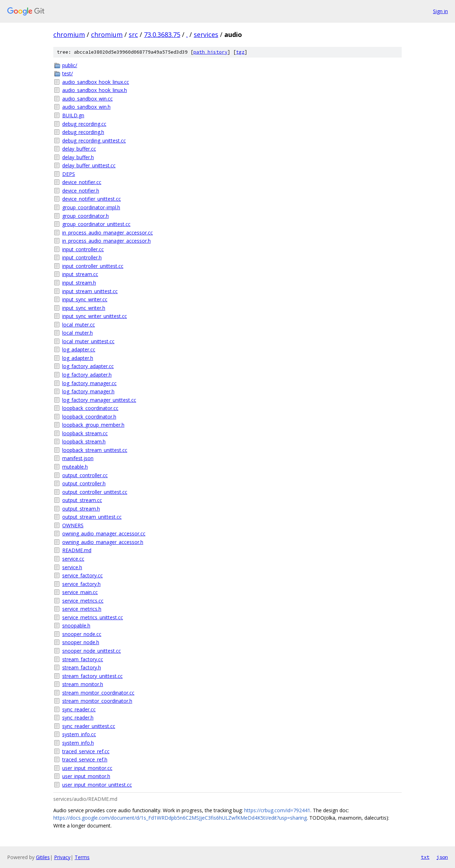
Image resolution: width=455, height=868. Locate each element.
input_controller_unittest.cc (93, 266)
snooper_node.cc (82, 634)
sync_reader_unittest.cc (89, 726)
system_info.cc (79, 734)
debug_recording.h (83, 132)
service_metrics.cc (83, 601)
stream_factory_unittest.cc (92, 676)
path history (210, 52)
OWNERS (73, 525)
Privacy (62, 857)
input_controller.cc (83, 249)
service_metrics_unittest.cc (93, 617)
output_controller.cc (85, 475)
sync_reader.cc (79, 709)
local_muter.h (77, 333)
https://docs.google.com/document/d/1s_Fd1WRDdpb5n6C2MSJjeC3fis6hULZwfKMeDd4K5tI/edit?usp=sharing (180, 818)
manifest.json (78, 458)
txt (425, 857)
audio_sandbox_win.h (86, 107)
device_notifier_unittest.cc (92, 199)
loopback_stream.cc (85, 433)
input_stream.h (79, 283)
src (133, 34)
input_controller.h (82, 257)
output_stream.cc (82, 500)
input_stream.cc (80, 274)
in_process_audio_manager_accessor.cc (108, 233)
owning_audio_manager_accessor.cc (104, 533)
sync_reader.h (78, 718)
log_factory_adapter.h (87, 375)
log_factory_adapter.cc (88, 366)
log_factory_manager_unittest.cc (99, 400)
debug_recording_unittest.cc (94, 141)
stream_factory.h (82, 667)
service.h (72, 567)
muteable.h (75, 467)
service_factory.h (81, 584)
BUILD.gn (73, 115)
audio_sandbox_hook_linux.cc (96, 82)
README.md (77, 550)
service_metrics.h (82, 609)
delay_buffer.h (78, 157)
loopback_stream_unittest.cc (95, 450)
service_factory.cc (82, 575)
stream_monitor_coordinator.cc (98, 693)
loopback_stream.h (84, 441)
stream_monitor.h (83, 684)
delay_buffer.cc (79, 149)
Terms (82, 857)
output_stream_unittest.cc (92, 517)
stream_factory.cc (83, 659)
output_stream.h (81, 509)
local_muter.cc (79, 325)
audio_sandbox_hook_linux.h (95, 90)
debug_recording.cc (84, 124)
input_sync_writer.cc (85, 299)
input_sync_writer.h (84, 308)
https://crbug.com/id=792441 (277, 810)
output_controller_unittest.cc (95, 492)
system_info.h (78, 743)
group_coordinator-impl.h (91, 207)
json (442, 857)
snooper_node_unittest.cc (92, 651)
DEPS (69, 174)
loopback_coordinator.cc (90, 408)
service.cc (73, 559)
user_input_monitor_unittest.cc (97, 785)
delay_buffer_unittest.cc (89, 165)
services (206, 34)
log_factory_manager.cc (89, 383)
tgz (240, 52)
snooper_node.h (81, 642)
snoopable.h (76, 626)
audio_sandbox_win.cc (87, 99)
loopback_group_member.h (93, 425)
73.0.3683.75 (162, 34)
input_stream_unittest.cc (90, 291)
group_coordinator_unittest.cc (96, 224)
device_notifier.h (81, 191)
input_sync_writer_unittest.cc (95, 316)
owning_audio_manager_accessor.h (103, 542)
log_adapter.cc (79, 349)
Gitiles (43, 857)
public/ (70, 65)
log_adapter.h (78, 358)
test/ (68, 73)
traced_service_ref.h (85, 759)
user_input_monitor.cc (87, 768)
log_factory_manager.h (88, 391)
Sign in (440, 11)
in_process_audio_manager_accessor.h (106, 241)
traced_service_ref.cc (86, 751)
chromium (69, 34)
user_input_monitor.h (86, 776)
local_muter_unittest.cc (88, 341)
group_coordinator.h (85, 216)
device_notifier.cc (82, 182)
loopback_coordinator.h (89, 417)
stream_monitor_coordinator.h (97, 701)
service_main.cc (80, 592)
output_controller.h (84, 483)
